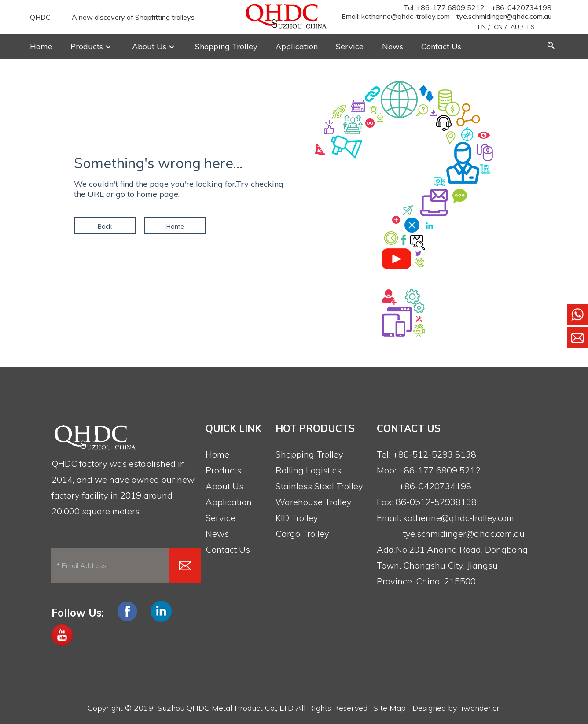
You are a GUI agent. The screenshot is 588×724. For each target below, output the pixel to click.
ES (531, 27)
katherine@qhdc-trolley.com (406, 16)
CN (498, 27)
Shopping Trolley (309, 454)
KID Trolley (297, 518)
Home (175, 226)
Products (223, 470)
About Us (224, 486)
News (217, 534)
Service (220, 518)
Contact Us (228, 549)
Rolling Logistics (308, 470)
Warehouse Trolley (314, 502)
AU (515, 27)
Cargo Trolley (302, 534)
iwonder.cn (481, 708)
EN (482, 27)
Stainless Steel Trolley (319, 486)
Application (229, 502)
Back (105, 226)
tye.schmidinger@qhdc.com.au (504, 16)
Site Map (390, 708)
